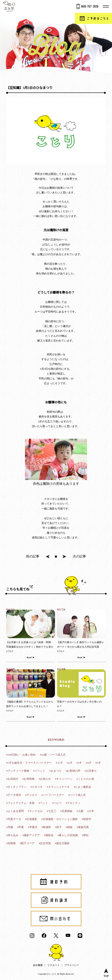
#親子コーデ (27, 843)
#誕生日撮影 (62, 843)
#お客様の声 (73, 771)
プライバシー (72, 965)
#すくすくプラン (16, 787)
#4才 (89, 763)
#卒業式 (33, 827)
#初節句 (87, 819)
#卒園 (10, 827)
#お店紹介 (12, 779)
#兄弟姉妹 (66, 811)
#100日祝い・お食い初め (21, 755)
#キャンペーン (64, 779)
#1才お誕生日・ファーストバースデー (29, 763)
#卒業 (21, 827)
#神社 (85, 835)
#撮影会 (49, 835)
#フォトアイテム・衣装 (20, 803)
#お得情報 (29, 779)
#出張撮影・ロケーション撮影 (60, 819)
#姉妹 (69, 827)
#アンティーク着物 (18, 771)
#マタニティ (73, 803)
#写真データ (14, 819)
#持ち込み (12, 835)
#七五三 (51, 811)
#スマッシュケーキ (58, 787)
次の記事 (79, 556)
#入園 (80, 811)
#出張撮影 (31, 819)
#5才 (98, 763)
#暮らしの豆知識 (68, 835)
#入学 (91, 811)
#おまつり (55, 771)
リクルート (54, 965)
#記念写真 (45, 843)
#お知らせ (45, 779)
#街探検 (11, 843)
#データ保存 (14, 795)
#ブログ (10, 651)
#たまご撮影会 (83, 787)
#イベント (39, 771)
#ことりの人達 (85, 779)
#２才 (59, 763)
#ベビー (57, 803)
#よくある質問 (15, 811)
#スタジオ (37, 787)
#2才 (70, 763)
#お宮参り (91, 771)
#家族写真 (83, 827)
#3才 (79, 763)
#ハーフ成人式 (77, 795)
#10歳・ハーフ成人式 (53, 755)
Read (29, 658)
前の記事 (33, 556)
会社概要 (38, 965)
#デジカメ (31, 795)
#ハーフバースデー (53, 795)
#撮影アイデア (31, 835)
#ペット (43, 803)
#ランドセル (35, 811)
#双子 (58, 827)
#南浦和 (46, 827)
